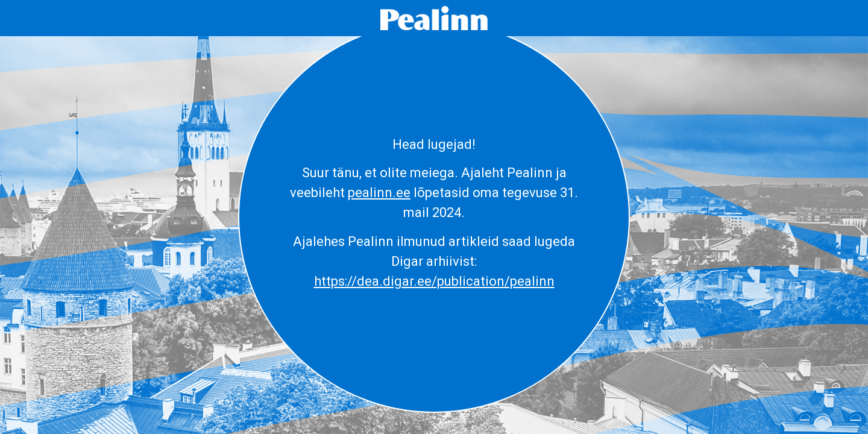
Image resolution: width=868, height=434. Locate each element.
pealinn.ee (379, 193)
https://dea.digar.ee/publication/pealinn (434, 281)
